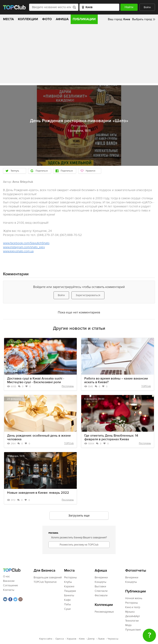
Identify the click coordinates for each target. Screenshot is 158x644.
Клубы (68, 582)
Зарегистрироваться (88, 295)
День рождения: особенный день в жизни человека (39, 437)
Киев (82, 639)
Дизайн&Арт (133, 616)
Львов (101, 639)
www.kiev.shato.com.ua (18, 251)
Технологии (132, 621)
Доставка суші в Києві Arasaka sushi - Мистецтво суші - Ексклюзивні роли (36, 380)
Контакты (9, 590)
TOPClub (146, 386)
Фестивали (101, 595)
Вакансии (9, 581)
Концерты (100, 582)
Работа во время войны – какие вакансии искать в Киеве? (116, 380)
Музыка (130, 612)
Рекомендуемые (104, 612)
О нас (6, 577)
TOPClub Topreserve (45, 582)
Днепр (91, 639)
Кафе (67, 600)
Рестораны (68, 386)
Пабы (67, 604)
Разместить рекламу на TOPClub (79, 545)
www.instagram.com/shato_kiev (24, 247)
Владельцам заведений (48, 578)
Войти (147, 7)
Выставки (100, 586)
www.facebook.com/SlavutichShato (26, 243)
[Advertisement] (79, 55)
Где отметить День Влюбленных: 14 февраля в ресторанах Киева (111, 437)
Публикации (84, 19)
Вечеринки (101, 578)
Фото (47, 19)
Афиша (62, 19)
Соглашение (10, 585)
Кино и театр (133, 607)
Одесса (60, 639)
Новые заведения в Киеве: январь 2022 (38, 493)
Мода (128, 625)
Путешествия (133, 630)
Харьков (71, 639)
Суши (67, 609)
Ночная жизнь (134, 598)
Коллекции (28, 19)
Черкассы (113, 639)
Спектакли (101, 591)
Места (8, 19)
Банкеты (69, 595)
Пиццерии (70, 591)
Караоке (69, 586)
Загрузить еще (79, 516)
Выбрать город (142, 19)
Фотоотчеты (136, 570)
